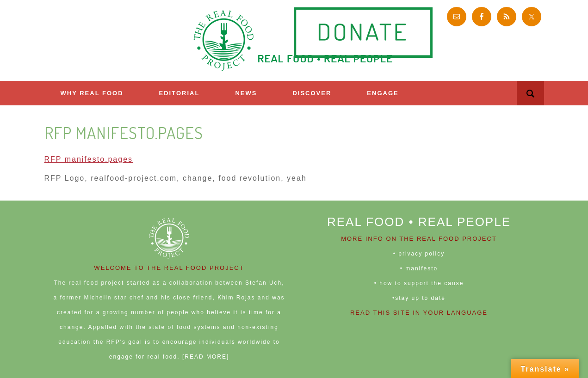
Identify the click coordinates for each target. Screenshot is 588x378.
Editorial (179, 93)
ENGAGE (383, 93)
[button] (530, 93)
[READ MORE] (206, 357)
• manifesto (419, 268)
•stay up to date (419, 298)
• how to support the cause (419, 283)
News (246, 93)
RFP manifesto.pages (89, 159)
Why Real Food (92, 93)
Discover (312, 93)
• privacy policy (419, 254)
